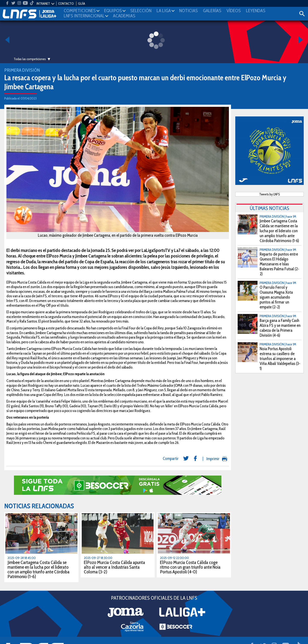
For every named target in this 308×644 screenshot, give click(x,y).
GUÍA (82, 4)
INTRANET (43, 4)
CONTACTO (66, 4)
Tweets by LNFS (270, 194)
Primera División (22, 70)
